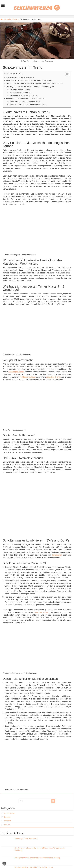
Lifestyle (8, 821)
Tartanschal (57, 555)
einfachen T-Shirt (53, 377)
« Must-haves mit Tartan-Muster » (20, 77)
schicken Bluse (41, 612)
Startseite (6, 19)
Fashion (16, 19)
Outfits (7, 824)
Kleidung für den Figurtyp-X (26, 838)
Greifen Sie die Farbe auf (21, 93)
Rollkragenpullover (28, 377)
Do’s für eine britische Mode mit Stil (25, 102)
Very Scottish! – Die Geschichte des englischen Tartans (29, 80)
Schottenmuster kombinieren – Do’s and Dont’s (26, 99)
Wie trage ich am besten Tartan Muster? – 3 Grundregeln (30, 87)
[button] (4, 864)
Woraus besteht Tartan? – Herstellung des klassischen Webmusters (34, 83)
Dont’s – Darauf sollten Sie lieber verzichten (29, 105)
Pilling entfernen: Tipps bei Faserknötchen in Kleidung (37, 858)
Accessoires (9, 813)
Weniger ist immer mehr (20, 90)
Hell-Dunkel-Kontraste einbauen (24, 96)
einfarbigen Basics (16, 372)
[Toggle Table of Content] (66, 74)
